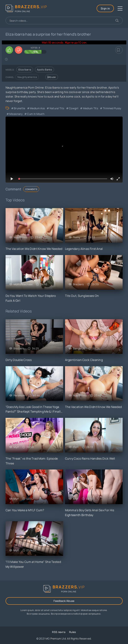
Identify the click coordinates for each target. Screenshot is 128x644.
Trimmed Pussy (112, 108)
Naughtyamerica (27, 77)
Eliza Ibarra (25, 70)
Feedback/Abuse (64, 601)
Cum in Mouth (36, 114)
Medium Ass (37, 108)
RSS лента (59, 632)
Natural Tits (57, 108)
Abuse (52, 77)
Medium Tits (91, 108)
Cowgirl (74, 108)
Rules (73, 632)
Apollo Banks (44, 70)
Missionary (16, 114)
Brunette (20, 108)
